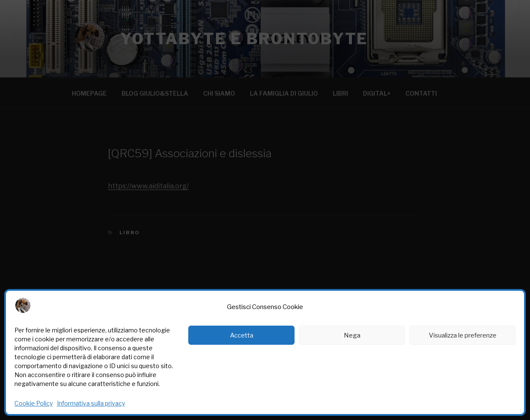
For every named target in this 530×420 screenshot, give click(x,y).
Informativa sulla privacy (91, 403)
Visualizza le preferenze (463, 335)
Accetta (242, 335)
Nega (352, 335)
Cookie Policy (34, 403)
